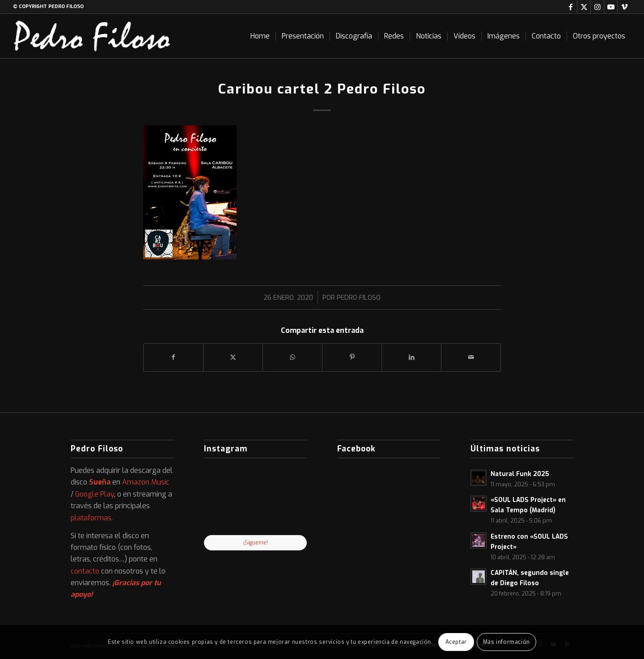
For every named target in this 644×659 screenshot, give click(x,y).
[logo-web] (92, 36)
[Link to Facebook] (570, 7)
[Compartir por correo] (471, 357)
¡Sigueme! (256, 543)
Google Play (95, 494)
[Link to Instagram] (597, 7)
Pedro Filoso (359, 298)
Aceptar (456, 642)
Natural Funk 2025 (520, 474)
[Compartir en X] (233, 357)
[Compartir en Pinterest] (352, 357)
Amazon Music (146, 482)
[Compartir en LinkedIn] (411, 357)
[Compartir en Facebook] (173, 357)
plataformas (91, 518)
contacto (85, 571)
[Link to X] (584, 7)
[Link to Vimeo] (624, 7)
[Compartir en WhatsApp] (292, 357)
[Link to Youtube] (611, 7)
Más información (506, 642)
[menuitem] (260, 36)
